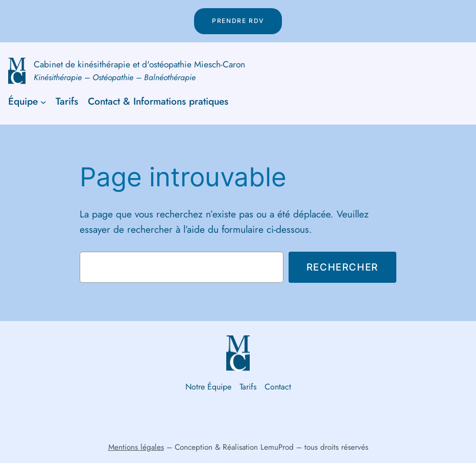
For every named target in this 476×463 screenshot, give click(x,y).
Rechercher (342, 267)
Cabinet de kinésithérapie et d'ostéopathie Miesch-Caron (139, 64)
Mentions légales (136, 447)
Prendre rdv (238, 21)
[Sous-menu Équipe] (43, 102)
